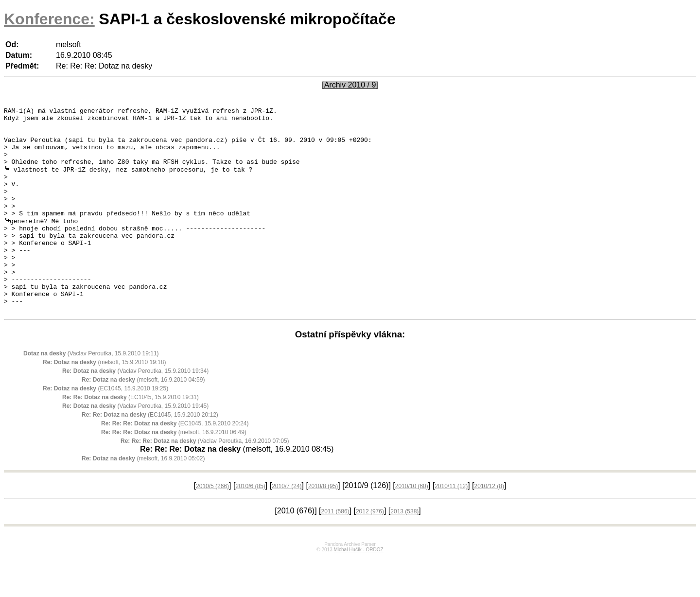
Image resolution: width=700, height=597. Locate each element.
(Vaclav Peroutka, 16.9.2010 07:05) (205, 481)
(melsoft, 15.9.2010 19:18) (104, 402)
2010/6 (250, 526)
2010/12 (489, 526)
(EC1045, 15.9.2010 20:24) (175, 463)
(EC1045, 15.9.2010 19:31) (131, 437)
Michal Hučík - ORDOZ (358, 589)
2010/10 (412, 526)
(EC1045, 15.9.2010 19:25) (105, 428)
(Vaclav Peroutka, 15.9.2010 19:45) (135, 446)
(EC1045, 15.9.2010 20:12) (150, 455)
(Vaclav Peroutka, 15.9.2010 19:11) (91, 393)
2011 (335, 551)
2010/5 (212, 526)
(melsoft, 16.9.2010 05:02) (143, 498)
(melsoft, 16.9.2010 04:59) (143, 420)
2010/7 (287, 526)
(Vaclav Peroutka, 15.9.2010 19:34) (135, 411)
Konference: (49, 19)
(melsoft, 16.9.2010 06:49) (174, 472)
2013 (404, 551)
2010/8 (323, 526)
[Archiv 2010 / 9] (350, 85)
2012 (370, 551)
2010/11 (451, 526)
